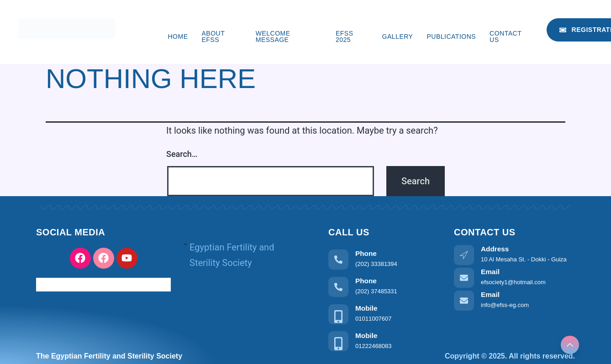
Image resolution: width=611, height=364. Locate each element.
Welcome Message (273, 36)
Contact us (506, 36)
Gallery (398, 36)
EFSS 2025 (345, 36)
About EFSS (213, 36)
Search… (182, 154)
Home (178, 36)
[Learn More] (384, 258)
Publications (451, 36)
